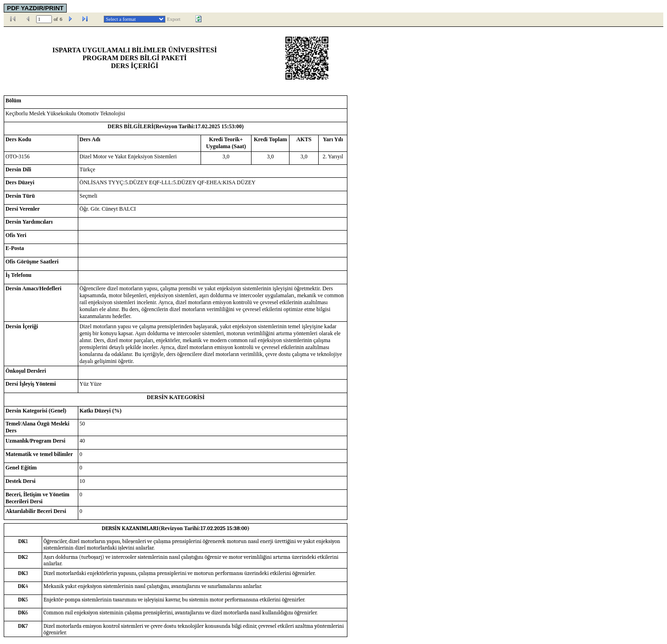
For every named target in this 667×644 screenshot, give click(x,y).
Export (174, 19)
